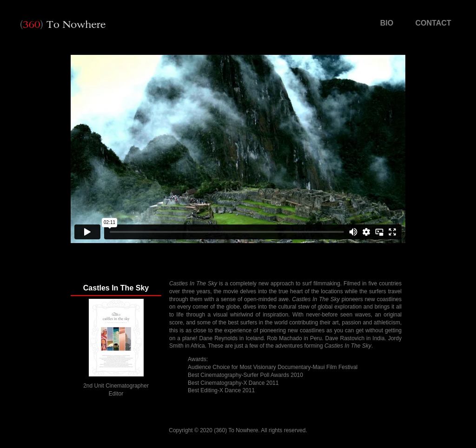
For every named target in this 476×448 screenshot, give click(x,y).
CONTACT (433, 23)
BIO (387, 23)
